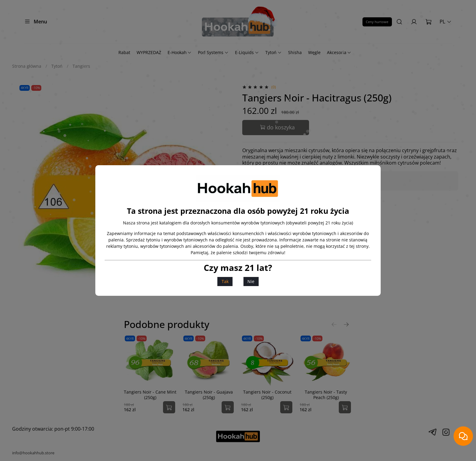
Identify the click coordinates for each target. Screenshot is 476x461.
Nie (251, 281)
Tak (225, 281)
